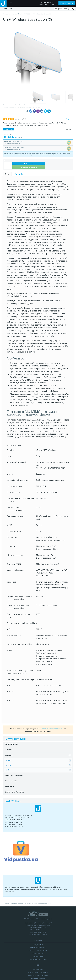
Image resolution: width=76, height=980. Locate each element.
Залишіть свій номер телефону (51, 694)
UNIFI (8, 735)
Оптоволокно (11, 746)
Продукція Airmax (38, 921)
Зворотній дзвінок (67, 3)
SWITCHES (9, 715)
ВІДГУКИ (39, 952)
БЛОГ (47, 952)
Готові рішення (38, 935)
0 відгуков (69, 84)
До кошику (29, 129)
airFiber (8, 725)
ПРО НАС (29, 952)
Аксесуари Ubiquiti (38, 946)
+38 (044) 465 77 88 (47, 2)
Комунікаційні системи (38, 913)
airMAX (8, 730)
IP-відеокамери (38, 910)
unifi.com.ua (37, 967)
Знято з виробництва (14, 757)
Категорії (6, 9)
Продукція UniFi (38, 919)
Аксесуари (10, 751)
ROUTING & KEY (12, 709)
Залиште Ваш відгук (58, 956)
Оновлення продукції (38, 943)
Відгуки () (19, 139)
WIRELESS (9, 720)
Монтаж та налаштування (38, 916)
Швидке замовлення (29, 132)
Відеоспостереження (14, 740)
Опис (7, 139)
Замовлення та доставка (38, 924)
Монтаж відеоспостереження (38, 938)
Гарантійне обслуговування (38, 940)
